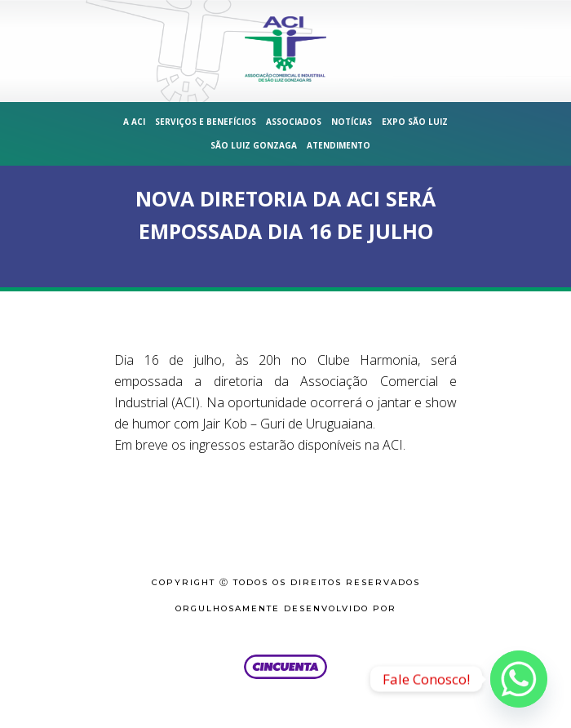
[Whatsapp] (519, 679)
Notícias (352, 122)
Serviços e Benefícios (206, 122)
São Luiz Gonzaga (254, 145)
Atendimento (339, 145)
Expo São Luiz (415, 122)
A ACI (134, 122)
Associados (294, 122)
